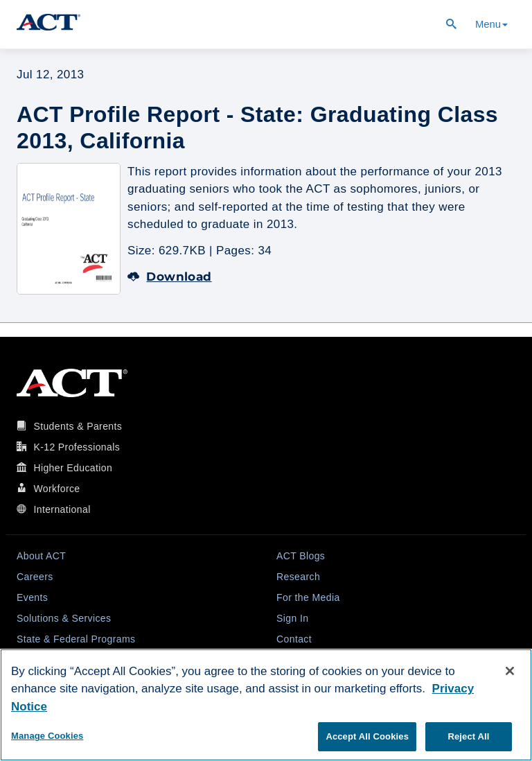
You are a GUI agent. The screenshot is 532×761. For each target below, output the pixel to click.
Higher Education (73, 468)
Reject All (468, 736)
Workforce (56, 489)
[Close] (510, 671)
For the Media (308, 597)
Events (32, 597)
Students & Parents (78, 426)
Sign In (292, 618)
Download (170, 277)
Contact (294, 639)
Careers (35, 577)
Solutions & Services (64, 618)
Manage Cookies (47, 736)
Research (298, 577)
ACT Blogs (301, 556)
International (62, 509)
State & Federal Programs (76, 639)
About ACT (41, 556)
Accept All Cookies (367, 736)
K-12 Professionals (77, 447)
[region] (266, 705)
